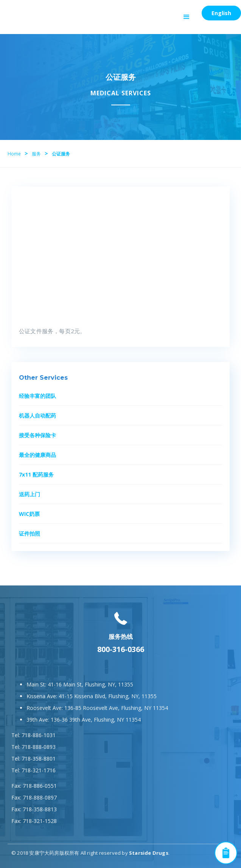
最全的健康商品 (37, 455)
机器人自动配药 (37, 415)
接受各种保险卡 (37, 435)
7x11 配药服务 (36, 474)
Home (14, 154)
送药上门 (30, 494)
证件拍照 (30, 533)
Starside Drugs (149, 853)
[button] (187, 17)
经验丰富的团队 (37, 396)
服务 (36, 154)
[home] (40, 10)
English (221, 13)
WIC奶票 (29, 514)
